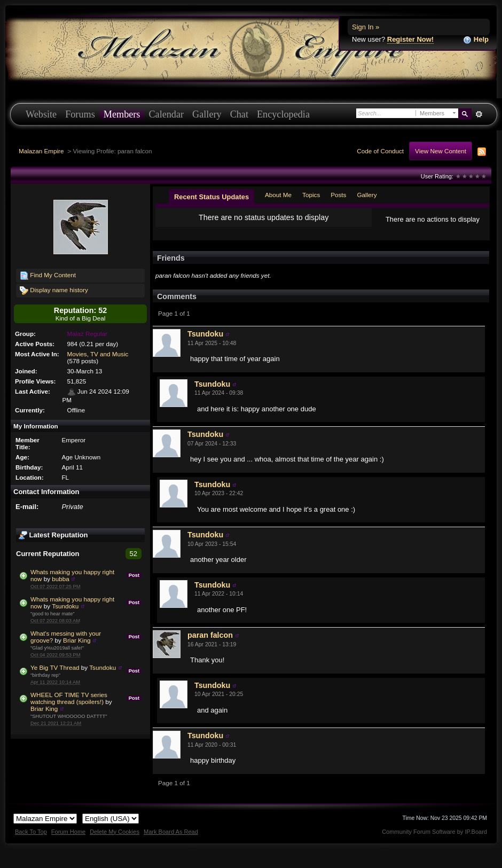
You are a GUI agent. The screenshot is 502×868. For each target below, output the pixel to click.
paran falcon (210, 635)
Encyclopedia (283, 114)
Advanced (479, 114)
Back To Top (31, 832)
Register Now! (410, 39)
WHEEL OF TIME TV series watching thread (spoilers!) (69, 698)
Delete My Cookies (115, 832)
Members (122, 114)
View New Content (441, 151)
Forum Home (68, 832)
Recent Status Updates (211, 197)
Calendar (166, 114)
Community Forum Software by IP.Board (434, 832)
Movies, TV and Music (98, 354)
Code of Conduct (380, 151)
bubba (61, 579)
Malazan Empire (41, 151)
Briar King (77, 640)
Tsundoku (65, 606)
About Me (278, 195)
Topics (311, 195)
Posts (338, 195)
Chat (239, 114)
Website (41, 114)
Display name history (54, 291)
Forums (80, 114)
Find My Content (48, 276)
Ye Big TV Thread (55, 667)
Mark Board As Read (171, 832)
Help (476, 40)
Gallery (207, 114)
